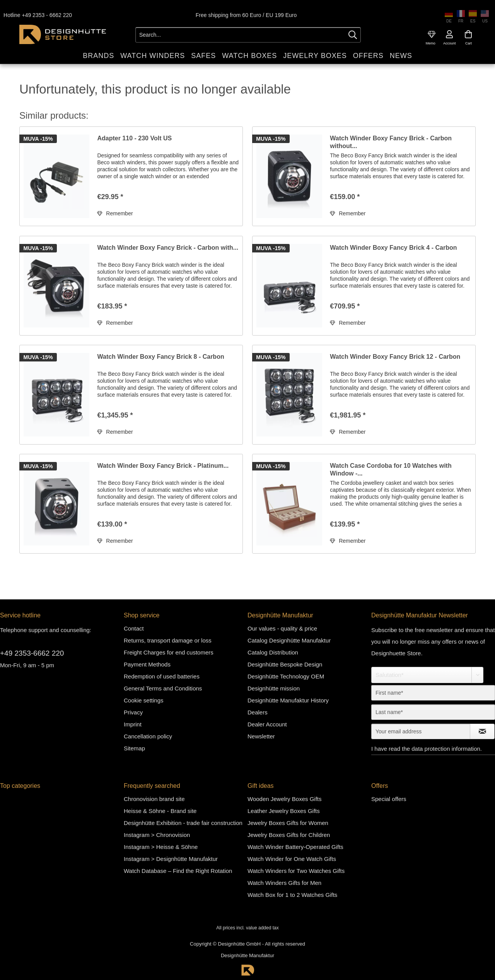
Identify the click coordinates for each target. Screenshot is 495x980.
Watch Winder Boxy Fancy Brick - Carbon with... (168, 248)
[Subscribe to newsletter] (482, 731)
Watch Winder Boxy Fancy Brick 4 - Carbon (393, 248)
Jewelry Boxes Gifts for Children (289, 835)
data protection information (446, 749)
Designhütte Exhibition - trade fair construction (183, 823)
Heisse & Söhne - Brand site (160, 811)
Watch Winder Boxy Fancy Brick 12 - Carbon (395, 357)
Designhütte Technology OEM (286, 676)
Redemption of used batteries (162, 676)
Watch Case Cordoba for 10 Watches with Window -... (391, 470)
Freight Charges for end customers (169, 652)
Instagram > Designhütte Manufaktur (171, 859)
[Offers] (368, 56)
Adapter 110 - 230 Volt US (134, 138)
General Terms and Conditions (163, 688)
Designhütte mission (274, 688)
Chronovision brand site (154, 799)
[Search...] (248, 35)
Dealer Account (267, 724)
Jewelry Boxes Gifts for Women (288, 823)
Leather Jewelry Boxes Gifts (284, 811)
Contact (134, 628)
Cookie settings (144, 700)
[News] (401, 56)
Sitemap (134, 748)
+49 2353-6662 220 (32, 653)
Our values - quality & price (282, 628)
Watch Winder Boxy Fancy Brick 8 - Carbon (160, 357)
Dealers (258, 712)
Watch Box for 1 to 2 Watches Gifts (292, 895)
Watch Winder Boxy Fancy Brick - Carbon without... (391, 142)
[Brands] (98, 56)
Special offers (389, 799)
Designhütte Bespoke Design (285, 664)
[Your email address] (421, 731)
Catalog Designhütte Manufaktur (289, 640)
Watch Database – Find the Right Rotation (178, 871)
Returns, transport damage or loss (168, 640)
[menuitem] (432, 34)
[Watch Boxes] (249, 56)
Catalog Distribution (273, 652)
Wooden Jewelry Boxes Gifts (284, 799)
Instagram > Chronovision (157, 835)
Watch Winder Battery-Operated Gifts (295, 847)
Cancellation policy (148, 736)
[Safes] (203, 56)
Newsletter (261, 736)
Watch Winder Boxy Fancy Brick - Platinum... (163, 466)
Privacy (133, 712)
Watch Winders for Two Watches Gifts (296, 871)
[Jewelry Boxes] (315, 56)
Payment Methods (147, 664)
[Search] (353, 35)
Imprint (133, 724)
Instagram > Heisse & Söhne (161, 847)
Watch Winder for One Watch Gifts (292, 859)
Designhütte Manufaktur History (288, 700)
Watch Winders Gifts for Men (284, 883)
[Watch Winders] (153, 56)
